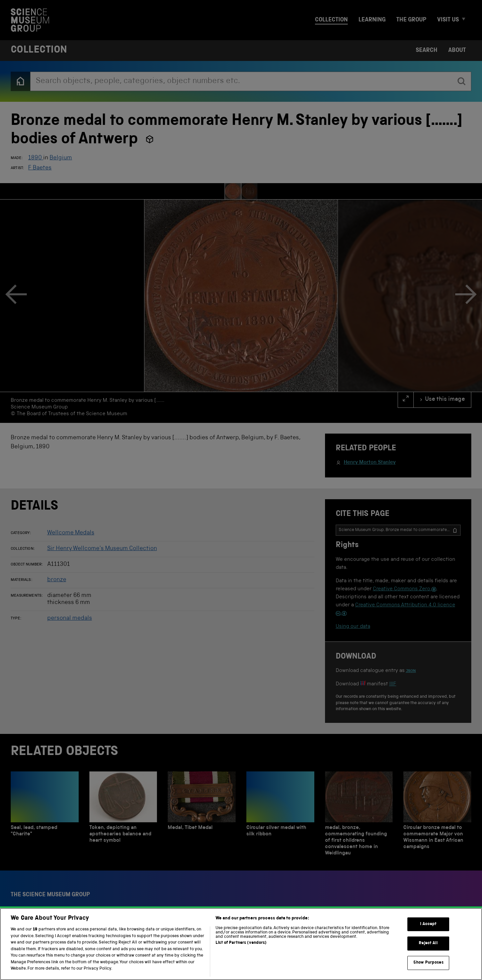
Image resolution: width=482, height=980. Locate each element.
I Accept (428, 924)
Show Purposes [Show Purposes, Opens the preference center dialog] (428, 963)
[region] (241, 944)
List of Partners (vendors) (241, 943)
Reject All (428, 943)
